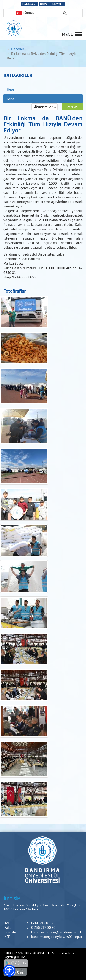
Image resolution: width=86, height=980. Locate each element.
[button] (9, 971)
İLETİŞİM (12, 899)
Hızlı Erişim (29, 4)
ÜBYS (43, 4)
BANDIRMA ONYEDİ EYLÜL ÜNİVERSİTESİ (29, 953)
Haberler (18, 49)
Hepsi (11, 89)
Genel (11, 99)
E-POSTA (57, 4)
